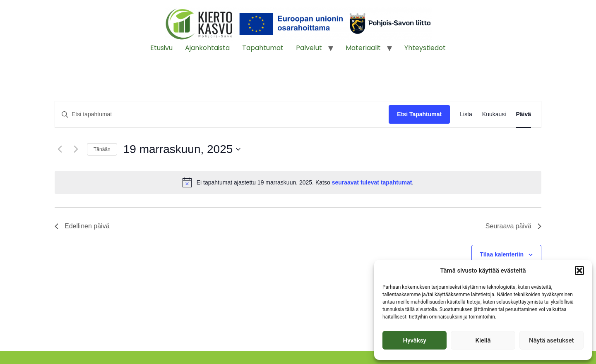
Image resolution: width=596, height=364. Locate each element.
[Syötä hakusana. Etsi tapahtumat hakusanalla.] (222, 114)
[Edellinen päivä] (60, 149)
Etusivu (161, 48)
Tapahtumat (263, 48)
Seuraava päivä (513, 226)
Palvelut (309, 48)
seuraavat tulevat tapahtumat (372, 182)
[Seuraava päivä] (76, 149)
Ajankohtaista (207, 48)
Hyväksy (415, 340)
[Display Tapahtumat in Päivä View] (523, 114)
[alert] (298, 182)
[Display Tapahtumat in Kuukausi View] (494, 114)
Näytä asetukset (552, 340)
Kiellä (483, 340)
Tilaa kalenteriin (502, 254)
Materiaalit (363, 48)
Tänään (102, 149)
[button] (579, 271)
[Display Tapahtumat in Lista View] (466, 114)
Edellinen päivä (82, 226)
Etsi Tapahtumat (419, 114)
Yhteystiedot (425, 48)
